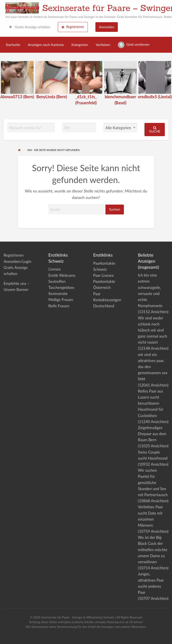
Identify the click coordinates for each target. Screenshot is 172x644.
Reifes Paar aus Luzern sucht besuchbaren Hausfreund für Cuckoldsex (151, 403)
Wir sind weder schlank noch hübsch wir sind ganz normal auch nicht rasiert (153, 330)
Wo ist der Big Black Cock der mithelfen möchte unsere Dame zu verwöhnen (153, 550)
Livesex (55, 269)
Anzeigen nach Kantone (46, 45)
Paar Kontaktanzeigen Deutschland (107, 300)
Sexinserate (58, 294)
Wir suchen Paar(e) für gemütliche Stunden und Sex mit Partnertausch (153, 482)
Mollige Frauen (61, 300)
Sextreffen (57, 281)
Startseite (13, 45)
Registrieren (73, 27)
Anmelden (107, 27)
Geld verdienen (134, 45)
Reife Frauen (59, 306)
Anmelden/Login (17, 261)
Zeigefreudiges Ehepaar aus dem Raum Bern (152, 434)
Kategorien (80, 45)
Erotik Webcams (62, 275)
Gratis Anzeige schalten (30, 27)
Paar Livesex (103, 275)
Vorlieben (103, 45)
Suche (155, 130)
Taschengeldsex (61, 287)
